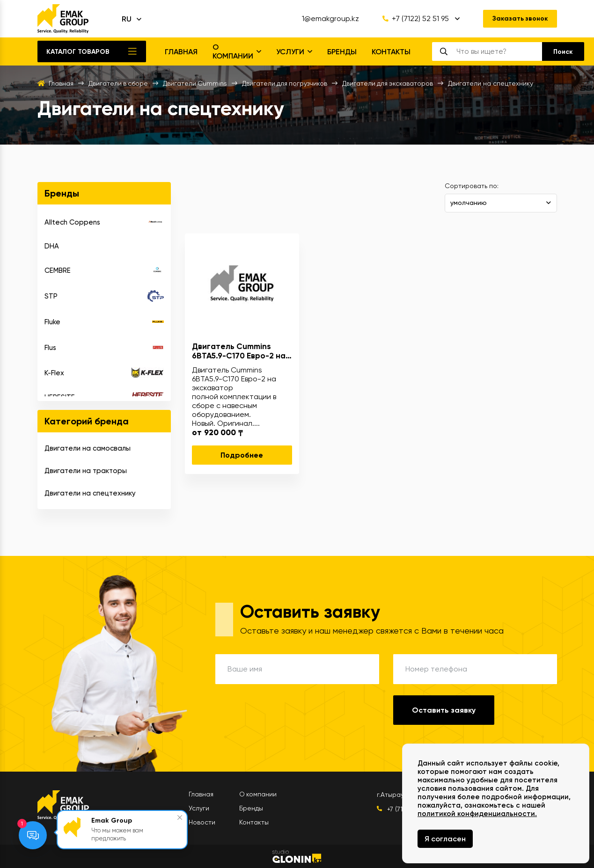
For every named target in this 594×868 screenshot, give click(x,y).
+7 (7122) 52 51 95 (415, 19)
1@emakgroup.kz (330, 19)
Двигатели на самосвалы (88, 448)
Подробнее (242, 455)
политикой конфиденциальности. (477, 814)
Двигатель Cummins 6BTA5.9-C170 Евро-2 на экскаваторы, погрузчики (242, 351)
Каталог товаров (78, 52)
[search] (499, 51)
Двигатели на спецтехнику (90, 493)
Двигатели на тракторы (86, 471)
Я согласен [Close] (445, 839)
